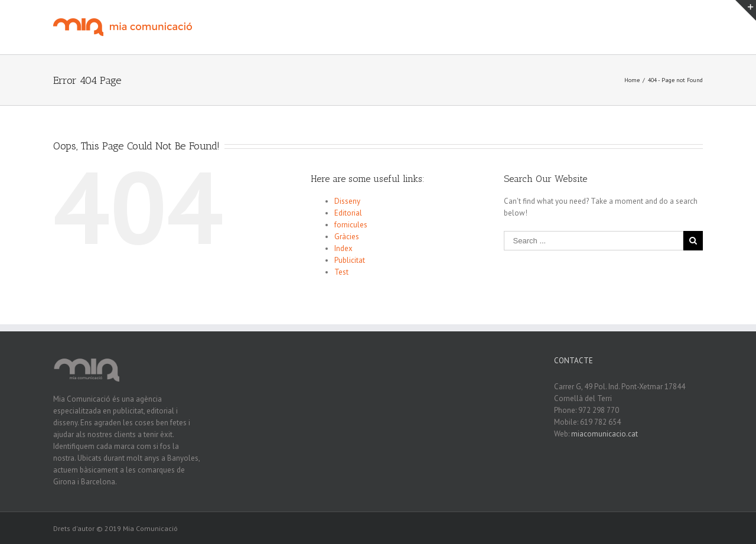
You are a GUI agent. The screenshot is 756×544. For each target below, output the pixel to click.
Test (341, 272)
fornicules (351, 225)
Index (343, 248)
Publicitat (350, 260)
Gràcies (347, 237)
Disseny (347, 201)
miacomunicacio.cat (605, 434)
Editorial (348, 213)
